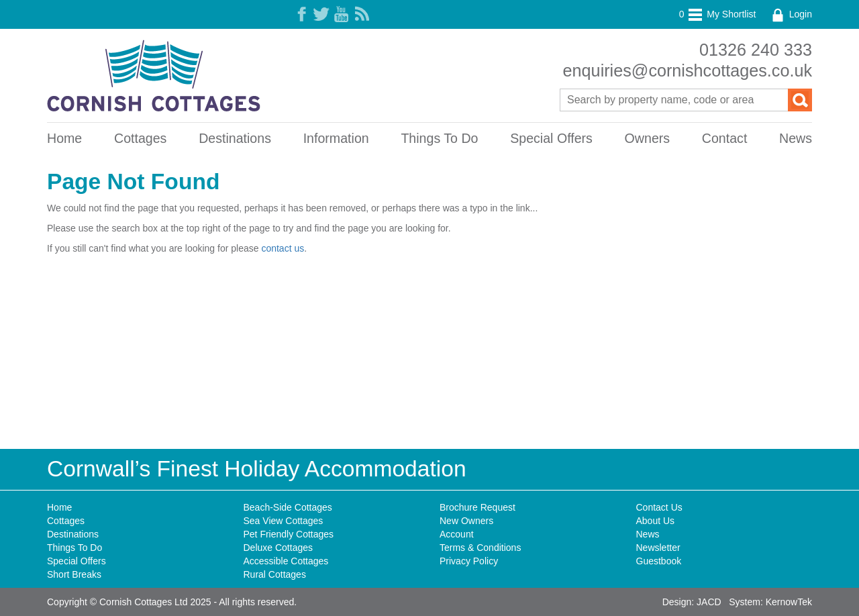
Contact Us (659, 507)
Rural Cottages (275, 574)
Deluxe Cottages (279, 548)
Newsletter (658, 548)
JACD (709, 602)
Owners (648, 138)
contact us (283, 248)
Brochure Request (477, 507)
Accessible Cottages (286, 561)
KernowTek (789, 602)
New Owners (466, 521)
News (796, 138)
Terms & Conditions (480, 548)
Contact (725, 138)
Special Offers (551, 138)
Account (457, 534)
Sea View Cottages (284, 521)
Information (336, 138)
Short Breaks (74, 574)
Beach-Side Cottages (288, 507)
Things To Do (439, 138)
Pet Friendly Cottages (289, 534)
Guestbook (659, 561)
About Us (656, 521)
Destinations (235, 138)
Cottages (140, 138)
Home (64, 138)
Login (791, 14)
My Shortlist (718, 14)
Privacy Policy (469, 561)
